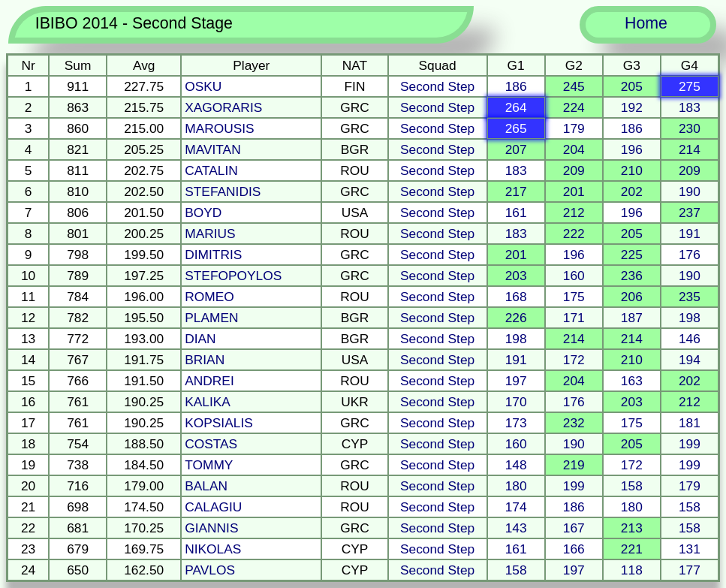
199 (690, 444)
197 (516, 381)
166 (574, 549)
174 (516, 507)
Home (646, 23)
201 (574, 191)
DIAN (200, 339)
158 (632, 486)
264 (516, 107)
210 (632, 170)
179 (574, 128)
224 (574, 107)
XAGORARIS (223, 107)
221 (632, 549)
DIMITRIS (213, 255)
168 (516, 297)
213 (632, 528)
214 (690, 149)
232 (574, 423)
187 (632, 318)
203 (516, 276)
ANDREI (209, 381)
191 (690, 234)
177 (690, 570)
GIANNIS (211, 528)
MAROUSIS (219, 128)
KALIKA (208, 402)
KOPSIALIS (219, 423)
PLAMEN (211, 318)
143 (516, 528)
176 (690, 255)
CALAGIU (213, 507)
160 (574, 276)
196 (632, 149)
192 (632, 107)
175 (574, 297)
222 (574, 234)
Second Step (437, 86)
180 (516, 486)
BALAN (206, 486)
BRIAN (205, 360)
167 (574, 528)
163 (632, 381)
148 (516, 465)
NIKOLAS (213, 549)
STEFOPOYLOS (233, 276)
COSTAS (211, 444)
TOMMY (209, 465)
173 (516, 423)
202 (632, 191)
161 (516, 213)
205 (632, 86)
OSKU (203, 86)
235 (690, 297)
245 (574, 86)
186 (516, 86)
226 (516, 318)
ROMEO (209, 297)
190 (690, 191)
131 (690, 549)
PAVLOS (210, 570)
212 (574, 213)
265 (516, 128)
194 (690, 360)
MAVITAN (212, 149)
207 (516, 149)
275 (690, 86)
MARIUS (210, 234)
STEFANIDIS (223, 191)
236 (632, 276)
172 (574, 360)
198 (690, 318)
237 (690, 213)
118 (632, 570)
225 (632, 255)
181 (690, 423)
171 (574, 318)
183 (690, 107)
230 (690, 128)
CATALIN (211, 170)
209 (574, 170)
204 (574, 149)
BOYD (203, 213)
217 (516, 191)
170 (516, 402)
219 (574, 465)
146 (690, 339)
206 (632, 297)
